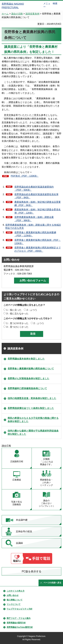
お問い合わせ (13, 595)
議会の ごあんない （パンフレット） (46, 503)
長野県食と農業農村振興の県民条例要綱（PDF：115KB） (35, 234)
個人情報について (15, 600)
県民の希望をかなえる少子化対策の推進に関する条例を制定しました (33, 420)
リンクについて (14, 604)
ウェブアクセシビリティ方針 (20, 609)
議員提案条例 (32, 14)
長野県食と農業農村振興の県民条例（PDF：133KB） (38, 242)
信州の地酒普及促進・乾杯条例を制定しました (32, 398)
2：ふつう (32, 310)
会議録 (19, 543)
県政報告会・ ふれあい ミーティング (46, 482)
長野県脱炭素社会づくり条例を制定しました (31, 408)
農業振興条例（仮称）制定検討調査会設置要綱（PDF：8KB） (38, 204)
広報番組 (17, 480)
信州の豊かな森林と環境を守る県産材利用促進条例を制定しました (33, 432)
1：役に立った (14, 310)
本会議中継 (22, 520)
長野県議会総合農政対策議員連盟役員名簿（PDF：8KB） (36, 196)
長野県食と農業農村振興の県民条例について (31, 369)
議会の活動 (17, 14)
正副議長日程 (17, 461)
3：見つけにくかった (17, 327)
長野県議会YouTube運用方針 (20, 627)
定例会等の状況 (24, 531)
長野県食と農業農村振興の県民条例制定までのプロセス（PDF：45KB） (38, 249)
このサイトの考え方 (16, 591)
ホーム (5, 14)
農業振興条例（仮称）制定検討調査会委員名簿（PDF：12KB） (38, 211)
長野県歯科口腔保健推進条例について (27, 388)
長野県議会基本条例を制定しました (26, 359)
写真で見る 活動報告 (17, 503)
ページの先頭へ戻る (52, 583)
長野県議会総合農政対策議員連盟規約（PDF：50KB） (34, 188)
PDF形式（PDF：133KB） (25, 176)
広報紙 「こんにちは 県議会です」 (46, 462)
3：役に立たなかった (17, 314)
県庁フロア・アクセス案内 (19, 618)
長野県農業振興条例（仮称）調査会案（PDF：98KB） (34, 219)
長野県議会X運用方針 (16, 623)
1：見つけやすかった (17, 323)
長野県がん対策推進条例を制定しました (28, 378)
